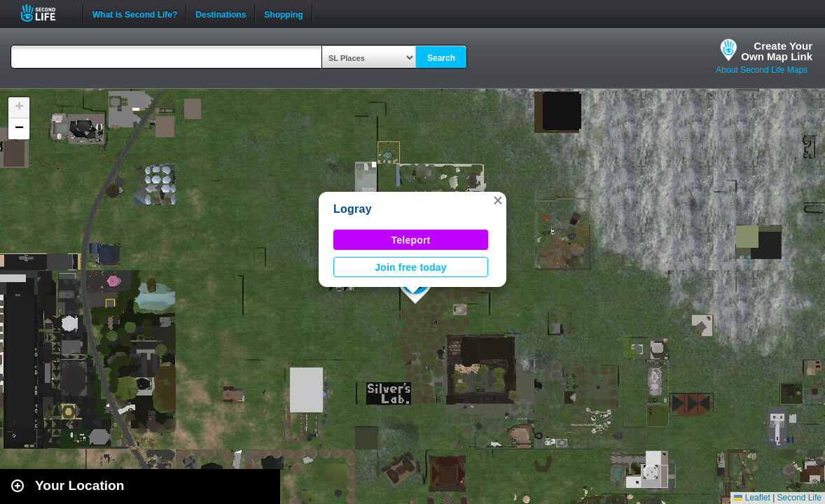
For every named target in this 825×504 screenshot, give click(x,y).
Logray (353, 209)
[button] (498, 200)
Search (441, 58)
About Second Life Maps (762, 70)
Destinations (221, 13)
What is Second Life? (135, 13)
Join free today (411, 267)
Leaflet (752, 498)
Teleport (411, 240)
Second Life (46, 13)
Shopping (283, 13)
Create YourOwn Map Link (777, 51)
